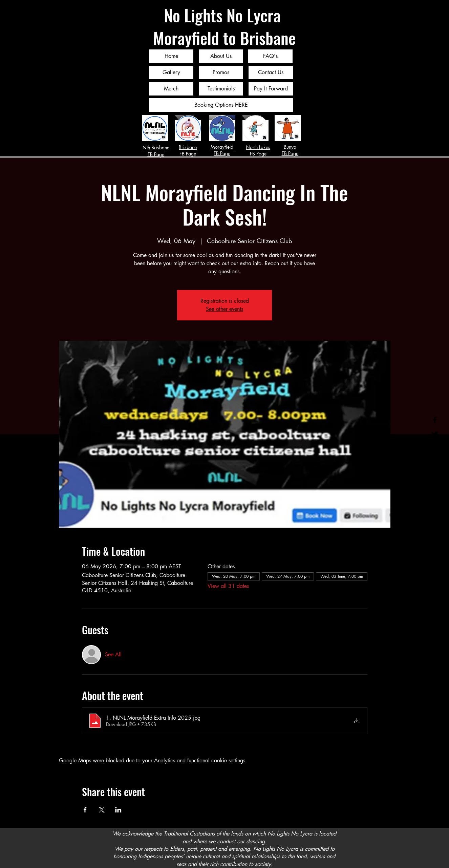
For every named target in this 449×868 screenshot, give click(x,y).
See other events (224, 309)
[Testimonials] (221, 89)
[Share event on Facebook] (85, 810)
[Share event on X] (102, 810)
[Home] (171, 56)
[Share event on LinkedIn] (118, 810)
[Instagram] (435, 448)
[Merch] (171, 89)
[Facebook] (435, 420)
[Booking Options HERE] (221, 105)
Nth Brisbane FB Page (156, 151)
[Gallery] (171, 72)
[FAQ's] (270, 56)
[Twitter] (435, 434)
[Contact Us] (271, 72)
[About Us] (221, 56)
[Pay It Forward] (271, 89)
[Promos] (221, 72)
